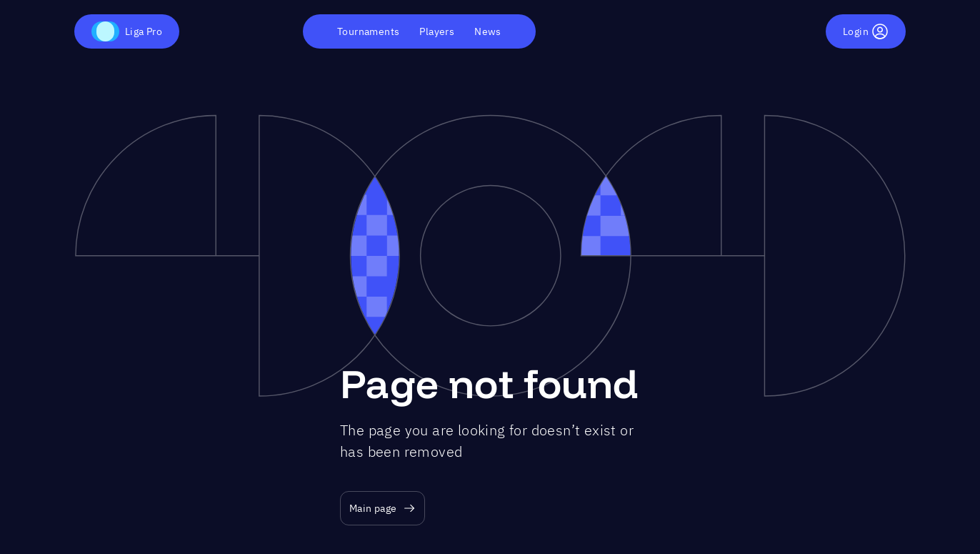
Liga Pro (127, 31)
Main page (382, 509)
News (488, 31)
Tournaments (368, 31)
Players (437, 31)
